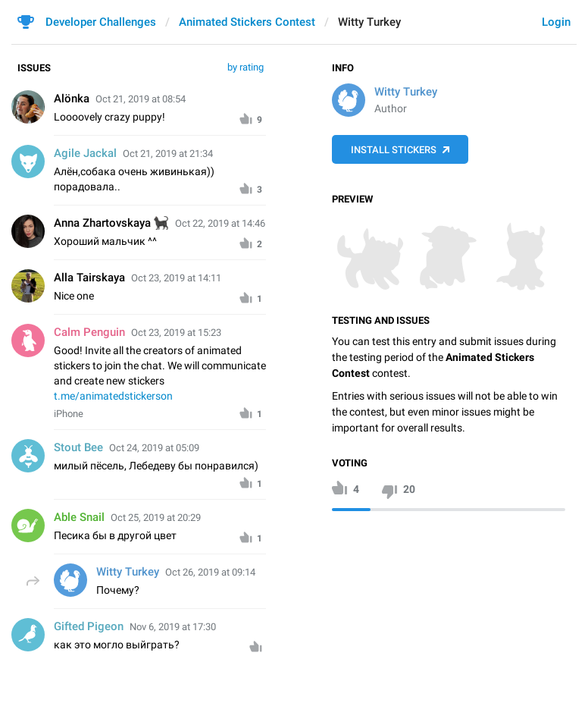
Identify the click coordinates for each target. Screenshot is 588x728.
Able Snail (79, 517)
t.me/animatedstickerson (113, 396)
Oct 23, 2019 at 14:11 (176, 278)
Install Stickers (394, 150)
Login (556, 22)
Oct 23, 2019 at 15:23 (176, 333)
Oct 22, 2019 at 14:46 (220, 223)
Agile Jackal (85, 153)
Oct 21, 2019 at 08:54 (141, 99)
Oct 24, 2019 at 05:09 (154, 448)
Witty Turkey (406, 92)
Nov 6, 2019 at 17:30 (173, 627)
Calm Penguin (89, 332)
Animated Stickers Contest (247, 22)
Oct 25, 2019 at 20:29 (156, 518)
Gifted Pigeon (89, 626)
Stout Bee (78, 447)
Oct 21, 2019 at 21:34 (168, 154)
